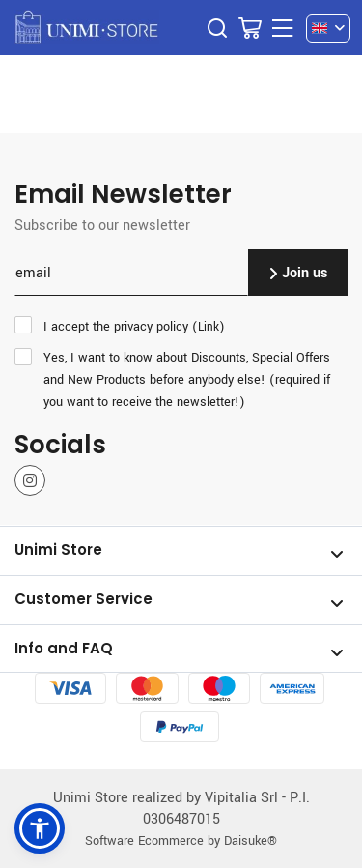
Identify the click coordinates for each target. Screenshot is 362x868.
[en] (328, 29)
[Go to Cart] (250, 28)
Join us (298, 272)
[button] (40, 828)
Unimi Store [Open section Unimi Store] (179, 551)
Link (209, 326)
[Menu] (283, 28)
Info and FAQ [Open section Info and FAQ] (179, 650)
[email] (131, 273)
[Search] (217, 28)
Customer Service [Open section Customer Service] (179, 600)
